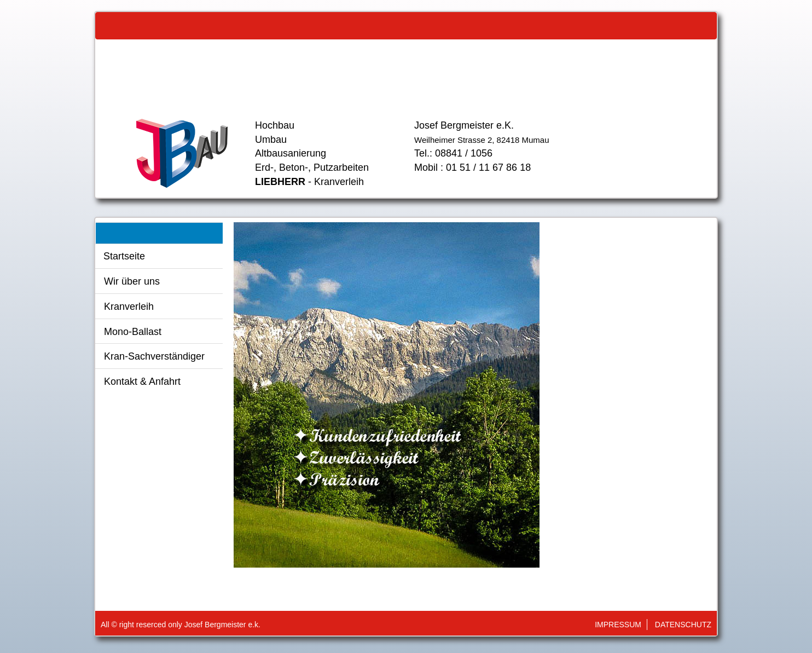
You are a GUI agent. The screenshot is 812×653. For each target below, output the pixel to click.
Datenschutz (683, 625)
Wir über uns (132, 281)
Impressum (618, 625)
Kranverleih (129, 307)
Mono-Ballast (133, 332)
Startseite (124, 256)
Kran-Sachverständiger (154, 356)
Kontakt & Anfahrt (142, 382)
